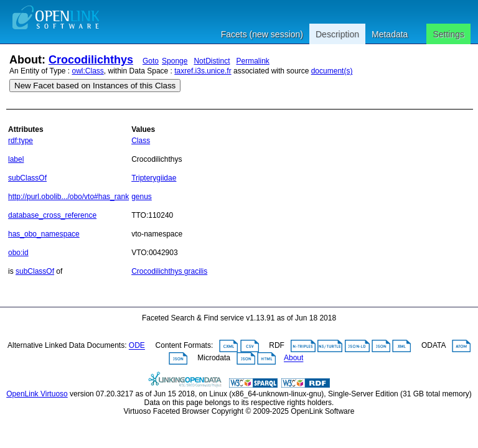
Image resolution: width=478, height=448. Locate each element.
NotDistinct (212, 61)
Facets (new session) (262, 34)
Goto (151, 61)
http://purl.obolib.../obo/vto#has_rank (68, 197)
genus (142, 197)
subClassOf (27, 178)
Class (141, 141)
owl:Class (88, 71)
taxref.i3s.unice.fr (203, 71)
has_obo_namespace (44, 234)
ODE (137, 346)
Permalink (252, 61)
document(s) (332, 71)
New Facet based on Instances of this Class (95, 86)
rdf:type (21, 141)
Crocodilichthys (91, 60)
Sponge (175, 61)
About (293, 358)
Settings (448, 34)
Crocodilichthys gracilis (169, 271)
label (16, 159)
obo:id (18, 253)
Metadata (390, 34)
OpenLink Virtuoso (37, 394)
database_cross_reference (52, 215)
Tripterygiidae (154, 178)
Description (337, 34)
